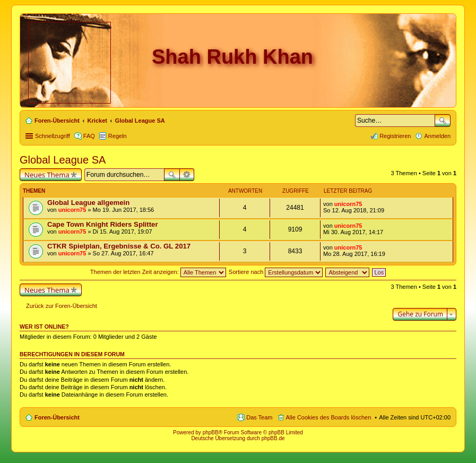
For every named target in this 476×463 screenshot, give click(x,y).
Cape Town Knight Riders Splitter (103, 224)
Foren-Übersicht (57, 417)
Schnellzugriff (53, 136)
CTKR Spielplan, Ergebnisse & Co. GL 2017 (119, 246)
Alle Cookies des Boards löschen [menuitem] (329, 417)
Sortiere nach (276, 272)
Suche (443, 121)
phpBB (211, 432)
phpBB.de (273, 438)
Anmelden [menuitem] (437, 136)
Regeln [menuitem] (118, 136)
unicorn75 (72, 210)
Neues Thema (47, 175)
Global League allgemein (88, 203)
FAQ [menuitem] (89, 136)
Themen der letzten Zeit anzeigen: (158, 272)
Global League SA (63, 160)
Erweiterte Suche (187, 175)
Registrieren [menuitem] (395, 136)
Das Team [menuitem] (259, 417)
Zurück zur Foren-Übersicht (62, 306)
